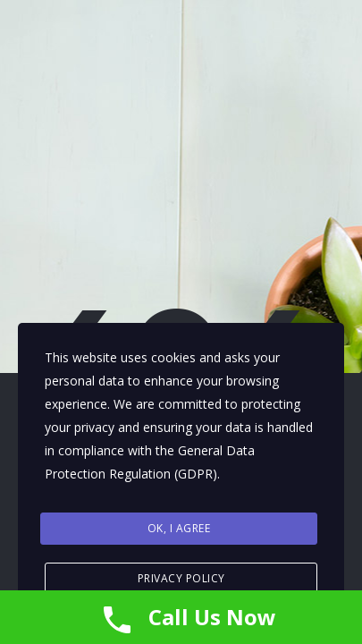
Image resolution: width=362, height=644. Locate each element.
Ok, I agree (179, 528)
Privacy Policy (181, 578)
